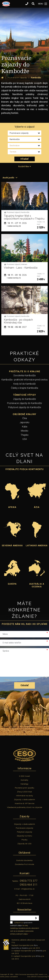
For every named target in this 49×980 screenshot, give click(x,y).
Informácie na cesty (25, 796)
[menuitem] (10, 178)
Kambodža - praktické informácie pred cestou (24, 380)
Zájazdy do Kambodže (25, 399)
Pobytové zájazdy (25, 832)
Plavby (24, 840)
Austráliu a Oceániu (20, 948)
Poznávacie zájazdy (24, 828)
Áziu (36, 945)
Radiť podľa (8, 178)
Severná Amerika (12, 546)
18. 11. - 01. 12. (15, 275)
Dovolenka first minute (25, 864)
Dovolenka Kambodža (24, 375)
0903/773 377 (29, 881)
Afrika (12, 507)
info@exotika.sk (28, 889)
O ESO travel (24, 776)
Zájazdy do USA (24, 844)
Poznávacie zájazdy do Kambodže (24, 403)
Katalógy (24, 784)
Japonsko (24, 422)
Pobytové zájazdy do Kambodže (25, 407)
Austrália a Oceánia (37, 585)
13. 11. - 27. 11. (15, 223)
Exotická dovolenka (24, 860)
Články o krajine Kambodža (24, 388)
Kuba (25, 427)
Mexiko (24, 431)
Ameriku (39, 951)
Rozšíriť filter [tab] (25, 166)
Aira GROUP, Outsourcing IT (38, 977)
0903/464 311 (29, 885)
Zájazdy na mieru (24, 836)
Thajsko (25, 435)
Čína (25, 418)
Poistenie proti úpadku (25, 788)
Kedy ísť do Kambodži (24, 384)
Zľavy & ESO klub (25, 792)
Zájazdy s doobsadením (25, 800)
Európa (12, 584)
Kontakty (24, 780)
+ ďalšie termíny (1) (14, 278)
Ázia (37, 507)
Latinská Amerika (37, 546)
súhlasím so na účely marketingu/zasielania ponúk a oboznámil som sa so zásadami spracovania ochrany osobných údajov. (25, 928)
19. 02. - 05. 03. (15, 327)
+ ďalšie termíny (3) (14, 226)
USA (25, 439)
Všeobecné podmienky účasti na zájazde (25, 807)
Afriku (38, 956)
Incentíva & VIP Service (25, 803)
